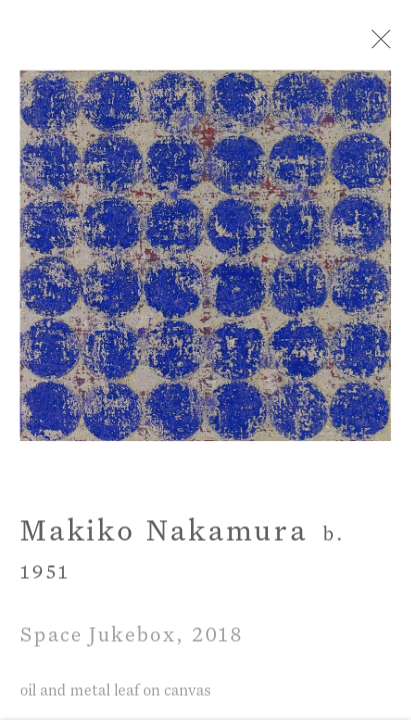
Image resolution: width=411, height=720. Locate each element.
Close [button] (378, 45)
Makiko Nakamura (164, 536)
